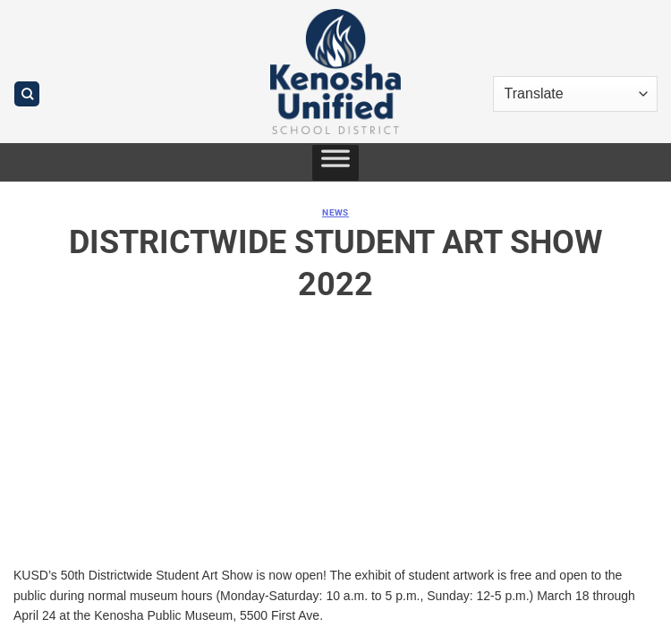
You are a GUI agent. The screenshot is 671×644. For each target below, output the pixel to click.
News (335, 212)
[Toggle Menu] (335, 163)
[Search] (27, 94)
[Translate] (575, 94)
